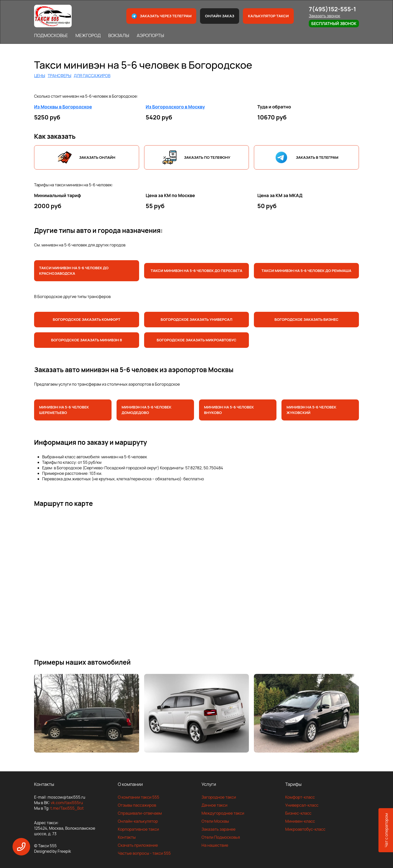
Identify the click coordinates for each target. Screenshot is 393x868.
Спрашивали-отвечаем (140, 813)
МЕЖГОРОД (88, 35)
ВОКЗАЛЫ (119, 35)
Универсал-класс (302, 805)
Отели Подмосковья (221, 837)
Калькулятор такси (268, 16)
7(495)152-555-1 (332, 9)
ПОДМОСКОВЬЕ (51, 35)
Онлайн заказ (220, 16)
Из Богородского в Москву (175, 107)
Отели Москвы (215, 821)
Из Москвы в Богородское (63, 107)
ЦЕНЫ (40, 76)
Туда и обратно (274, 107)
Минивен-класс (300, 821)
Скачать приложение (138, 845)
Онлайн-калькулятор (138, 821)
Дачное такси (214, 805)
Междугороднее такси (223, 813)
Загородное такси (219, 797)
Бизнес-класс (298, 813)
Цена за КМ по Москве (170, 195)
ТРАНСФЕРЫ (59, 76)
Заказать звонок (324, 16)
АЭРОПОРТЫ (150, 35)
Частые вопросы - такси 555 (144, 853)
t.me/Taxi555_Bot (67, 808)
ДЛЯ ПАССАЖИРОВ (92, 76)
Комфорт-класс (300, 797)
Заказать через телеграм (161, 16)
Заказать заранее (219, 829)
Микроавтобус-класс (305, 829)
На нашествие (215, 845)
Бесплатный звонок (334, 24)
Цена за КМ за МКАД (280, 195)
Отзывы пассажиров (137, 805)
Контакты (127, 837)
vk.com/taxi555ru (67, 803)
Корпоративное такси (138, 829)
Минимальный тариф (58, 195)
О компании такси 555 (138, 797)
